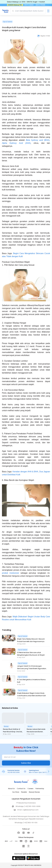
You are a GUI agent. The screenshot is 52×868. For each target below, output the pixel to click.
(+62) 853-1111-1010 (30, 823)
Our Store (16, 792)
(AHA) (27, 143)
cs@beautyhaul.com (30, 810)
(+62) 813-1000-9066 (32, 806)
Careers (30, 789)
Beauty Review (34, 792)
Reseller (24, 792)
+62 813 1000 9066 (13, 772)
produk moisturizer (11, 573)
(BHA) (46, 140)
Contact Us (21, 789)
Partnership (40, 789)
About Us (11, 789)
